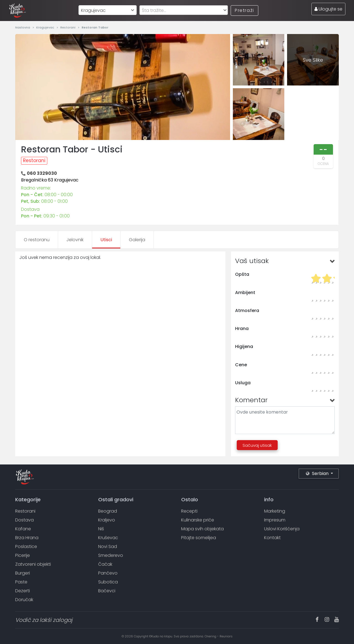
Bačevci (107, 591)
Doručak (24, 600)
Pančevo (108, 573)
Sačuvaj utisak (257, 445)
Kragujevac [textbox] (93, 10)
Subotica (108, 582)
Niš (101, 529)
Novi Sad (108, 546)
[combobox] (108, 10)
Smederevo (111, 555)
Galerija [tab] (137, 240)
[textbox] (184, 10)
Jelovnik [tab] (75, 240)
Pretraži (244, 10)
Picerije (23, 555)
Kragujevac (46, 27)
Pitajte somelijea (199, 538)
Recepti (189, 511)
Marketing (275, 511)
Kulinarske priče (198, 520)
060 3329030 (42, 173)
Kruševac (108, 538)
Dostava (24, 520)
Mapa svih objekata (202, 529)
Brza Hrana (27, 538)
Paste (21, 582)
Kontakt (272, 538)
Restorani (68, 27)
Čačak (105, 564)
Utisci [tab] (106, 240)
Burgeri (23, 573)
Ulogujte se (328, 9)
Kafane (23, 529)
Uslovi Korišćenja (282, 529)
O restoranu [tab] (37, 240)
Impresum (275, 520)
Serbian (318, 473)
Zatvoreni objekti (33, 564)
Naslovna (23, 27)
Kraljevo (107, 520)
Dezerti (23, 591)
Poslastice (26, 546)
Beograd (108, 511)
